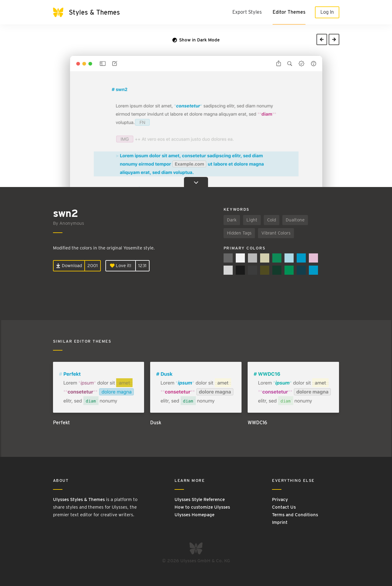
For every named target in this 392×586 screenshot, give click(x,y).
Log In (327, 12)
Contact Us (284, 507)
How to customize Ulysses (202, 507)
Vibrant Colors (276, 233)
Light (252, 220)
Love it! (121, 266)
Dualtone (295, 220)
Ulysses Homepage (194, 515)
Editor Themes (289, 12)
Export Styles (247, 12)
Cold (272, 220)
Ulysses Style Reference (200, 500)
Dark (232, 220)
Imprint (280, 522)
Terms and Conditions (295, 515)
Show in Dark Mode (196, 40)
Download (69, 266)
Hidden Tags (239, 233)
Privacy (280, 500)
